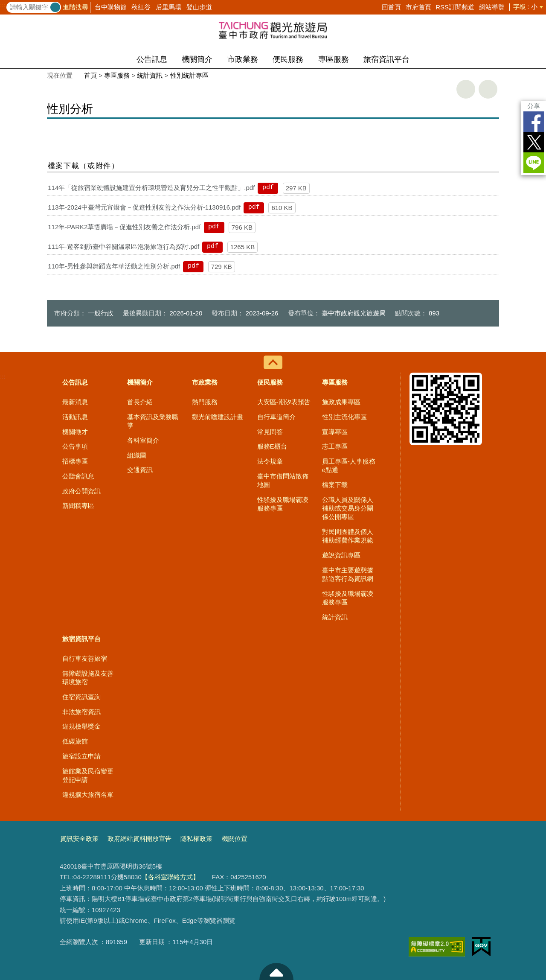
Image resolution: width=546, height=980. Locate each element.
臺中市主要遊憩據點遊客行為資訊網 (348, 574)
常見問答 (270, 432)
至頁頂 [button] (276, 971)
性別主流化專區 (344, 417)
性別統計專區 (189, 75)
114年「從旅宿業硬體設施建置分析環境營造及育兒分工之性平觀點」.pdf (151, 188)
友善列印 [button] (466, 89)
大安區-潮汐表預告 (284, 402)
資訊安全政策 (79, 839)
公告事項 (75, 446)
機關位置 (235, 839)
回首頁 (391, 7)
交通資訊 (140, 470)
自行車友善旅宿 (85, 658)
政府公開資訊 (81, 491)
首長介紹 (140, 402)
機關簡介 (197, 59)
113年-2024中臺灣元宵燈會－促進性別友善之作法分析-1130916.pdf (144, 207)
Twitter (534, 142)
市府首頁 (418, 7)
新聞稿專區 (78, 506)
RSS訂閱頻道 (455, 7)
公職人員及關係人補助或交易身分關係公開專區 (348, 508)
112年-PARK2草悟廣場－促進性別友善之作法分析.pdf (124, 227)
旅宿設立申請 (81, 756)
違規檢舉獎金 (81, 726)
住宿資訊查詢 (81, 697)
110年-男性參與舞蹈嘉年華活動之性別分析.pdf (114, 266)
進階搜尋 (76, 7)
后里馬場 (168, 7)
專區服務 (334, 59)
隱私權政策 (196, 839)
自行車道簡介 (276, 417)
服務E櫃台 (272, 446)
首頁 (90, 75)
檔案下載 (335, 485)
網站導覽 (492, 7)
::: (3, 5)
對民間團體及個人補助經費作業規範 (348, 536)
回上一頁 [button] (488, 89)
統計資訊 (150, 75)
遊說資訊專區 (341, 555)
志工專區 (335, 446)
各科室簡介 (143, 440)
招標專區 (75, 461)
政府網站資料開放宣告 (139, 839)
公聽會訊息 (78, 476)
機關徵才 (75, 432)
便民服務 (288, 59)
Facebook (534, 122)
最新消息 (75, 402)
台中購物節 (111, 7)
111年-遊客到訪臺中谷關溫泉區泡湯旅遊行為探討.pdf (123, 246)
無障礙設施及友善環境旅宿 (88, 678)
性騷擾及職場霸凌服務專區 (283, 504)
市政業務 (243, 59)
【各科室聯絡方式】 (170, 877)
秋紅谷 (141, 7)
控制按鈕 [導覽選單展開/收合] (273, 362)
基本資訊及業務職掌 (153, 421)
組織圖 (137, 455)
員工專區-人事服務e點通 (349, 465)
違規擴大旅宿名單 (88, 795)
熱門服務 (205, 402)
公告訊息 (152, 59)
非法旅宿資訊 (81, 712)
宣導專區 (335, 432)
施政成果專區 (341, 402)
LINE (534, 163)
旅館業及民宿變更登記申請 (88, 775)
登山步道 (199, 7)
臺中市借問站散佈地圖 (283, 480)
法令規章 (270, 461)
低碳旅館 (75, 741)
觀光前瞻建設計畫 (218, 417)
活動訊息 (75, 417)
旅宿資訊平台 (386, 59)
